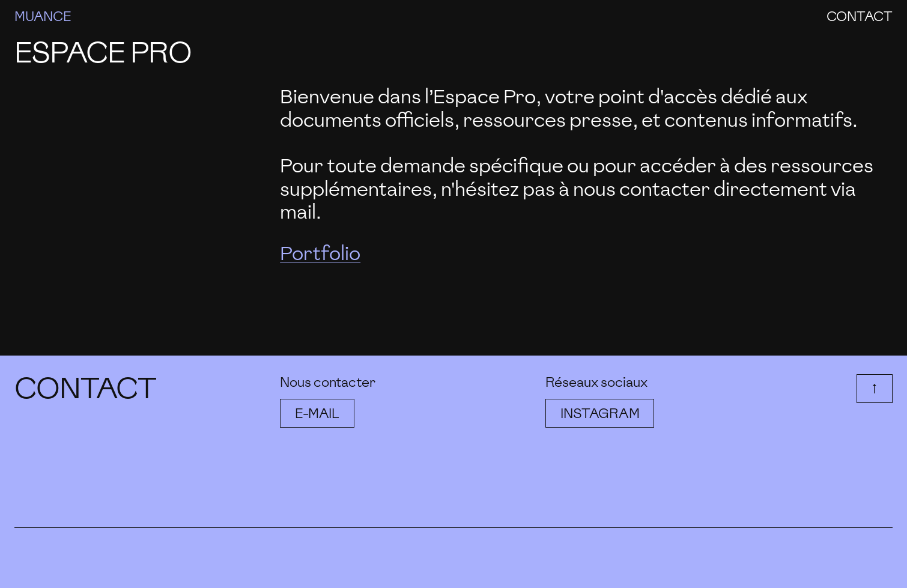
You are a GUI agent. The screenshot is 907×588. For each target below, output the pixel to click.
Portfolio (320, 253)
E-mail (317, 413)
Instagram (600, 413)
